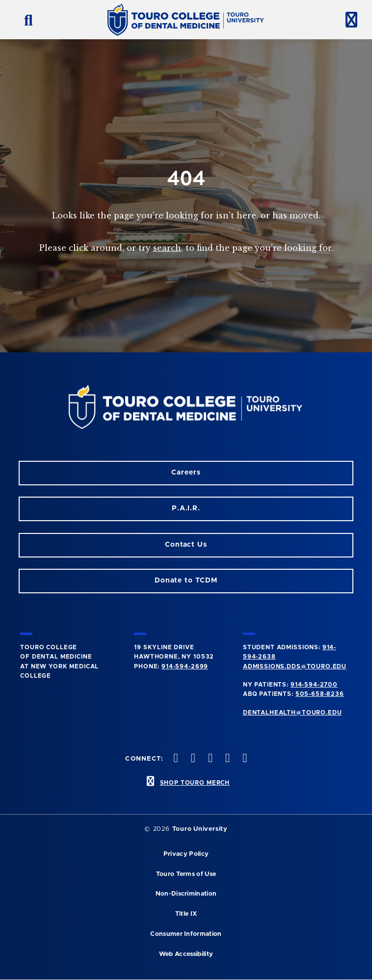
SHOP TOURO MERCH (195, 783)
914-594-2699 (185, 666)
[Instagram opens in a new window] (175, 759)
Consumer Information (186, 934)
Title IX (186, 914)
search (167, 248)
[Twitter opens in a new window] (227, 759)
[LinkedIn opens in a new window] (209, 759)
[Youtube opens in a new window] (244, 759)
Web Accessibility (186, 954)
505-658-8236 (320, 694)
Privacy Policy (186, 854)
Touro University (200, 829)
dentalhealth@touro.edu (292, 713)
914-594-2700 (314, 685)
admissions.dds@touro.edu (295, 666)
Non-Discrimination (186, 894)
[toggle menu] (347, 20)
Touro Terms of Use (186, 874)
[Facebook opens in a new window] (192, 759)
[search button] (25, 20)
